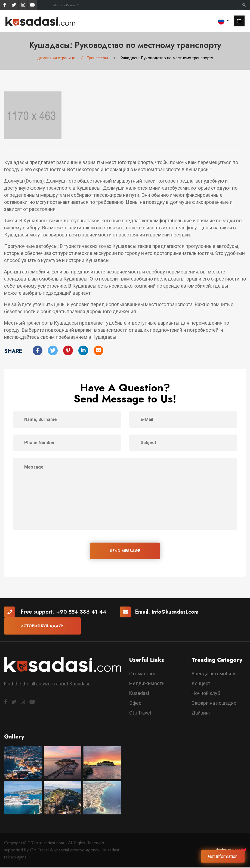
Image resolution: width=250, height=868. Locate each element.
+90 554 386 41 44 (82, 613)
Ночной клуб (206, 694)
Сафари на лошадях (214, 704)
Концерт (201, 684)
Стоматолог (142, 674)
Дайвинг (201, 713)
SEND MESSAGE (125, 551)
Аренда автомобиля (214, 674)
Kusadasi (139, 694)
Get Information (223, 856)
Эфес (135, 704)
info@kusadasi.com (177, 613)
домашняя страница (56, 58)
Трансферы (97, 58)
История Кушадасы (42, 627)
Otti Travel (140, 713)
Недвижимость (147, 684)
